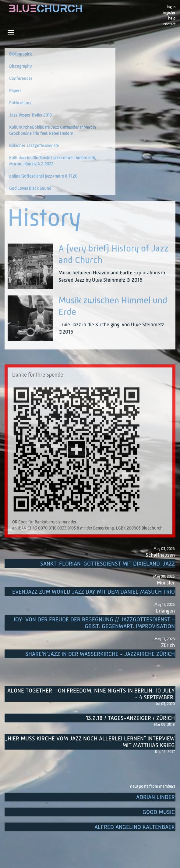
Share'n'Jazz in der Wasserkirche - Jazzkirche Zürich (100, 654)
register (169, 13)
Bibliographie (21, 54)
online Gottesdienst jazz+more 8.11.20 (43, 176)
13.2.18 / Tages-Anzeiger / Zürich (130, 718)
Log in (171, 7)
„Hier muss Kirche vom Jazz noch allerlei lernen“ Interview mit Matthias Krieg (90, 742)
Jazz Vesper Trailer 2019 (30, 115)
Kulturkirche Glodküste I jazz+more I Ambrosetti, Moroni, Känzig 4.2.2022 (53, 161)
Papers (15, 91)
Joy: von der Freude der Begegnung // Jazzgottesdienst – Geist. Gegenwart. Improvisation (94, 623)
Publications (20, 103)
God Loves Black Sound (30, 189)
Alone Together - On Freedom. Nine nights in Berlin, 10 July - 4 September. (91, 694)
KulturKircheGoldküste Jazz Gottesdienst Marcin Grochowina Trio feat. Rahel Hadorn (53, 131)
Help (172, 18)
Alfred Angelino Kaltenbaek (135, 827)
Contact (169, 24)
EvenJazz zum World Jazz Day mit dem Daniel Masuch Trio (94, 592)
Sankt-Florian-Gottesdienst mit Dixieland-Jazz (108, 564)
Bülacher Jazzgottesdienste (34, 146)
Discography (20, 67)
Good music (159, 812)
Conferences (21, 79)
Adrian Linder (155, 797)
